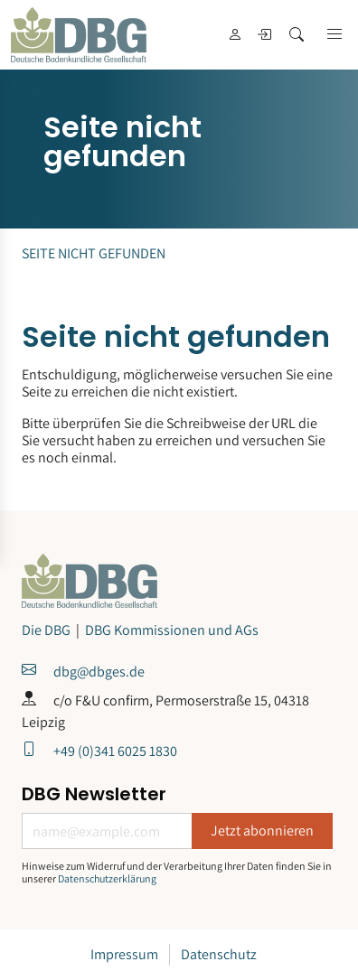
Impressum (124, 954)
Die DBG (47, 630)
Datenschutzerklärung (107, 878)
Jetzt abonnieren (262, 831)
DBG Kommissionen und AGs (172, 630)
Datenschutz (219, 954)
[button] (334, 34)
